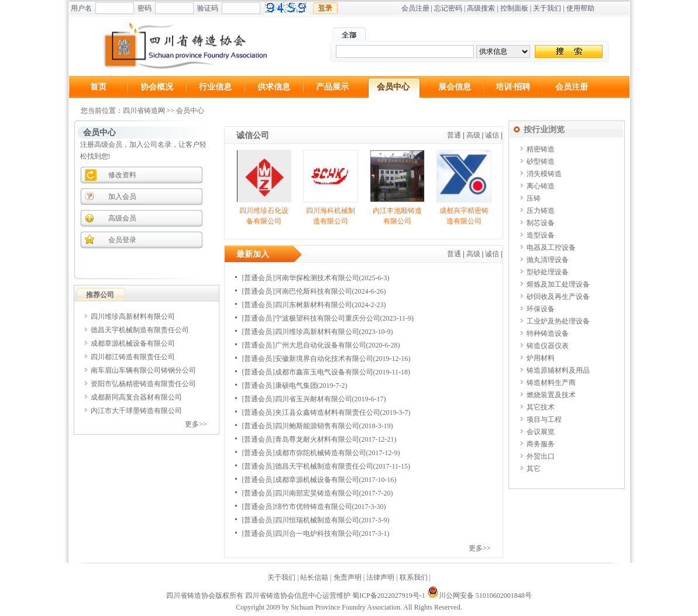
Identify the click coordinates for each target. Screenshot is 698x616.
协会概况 (157, 87)
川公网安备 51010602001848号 (479, 596)
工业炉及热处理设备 (558, 321)
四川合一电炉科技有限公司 (317, 534)
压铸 (534, 198)
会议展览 (541, 432)
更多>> (196, 424)
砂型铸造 (541, 161)
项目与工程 (544, 419)
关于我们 (547, 8)
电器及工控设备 (551, 247)
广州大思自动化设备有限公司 (321, 345)
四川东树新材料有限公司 (314, 305)
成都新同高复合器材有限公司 (136, 397)
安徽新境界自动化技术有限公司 (324, 359)
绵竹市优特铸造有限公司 (314, 507)
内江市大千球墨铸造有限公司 (136, 411)
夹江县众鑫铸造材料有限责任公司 (328, 412)
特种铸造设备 (548, 333)
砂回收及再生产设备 (558, 297)
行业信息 (215, 87)
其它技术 (541, 407)
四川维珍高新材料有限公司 (133, 316)
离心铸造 (541, 186)
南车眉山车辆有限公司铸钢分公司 (143, 370)
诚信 (492, 135)
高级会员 (122, 218)
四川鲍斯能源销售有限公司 (317, 426)
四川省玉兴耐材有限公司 (314, 399)
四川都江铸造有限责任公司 (133, 357)
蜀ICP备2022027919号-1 (389, 596)
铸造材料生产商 (551, 383)
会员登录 (122, 240)
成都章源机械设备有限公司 (133, 343)
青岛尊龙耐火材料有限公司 (317, 439)
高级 (473, 135)
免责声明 (348, 577)
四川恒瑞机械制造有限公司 (317, 520)
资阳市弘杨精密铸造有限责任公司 (143, 384)
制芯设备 (541, 223)
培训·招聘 (513, 87)
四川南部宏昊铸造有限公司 (317, 493)
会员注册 (415, 8)
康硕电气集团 (296, 386)
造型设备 (541, 235)
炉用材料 (541, 358)
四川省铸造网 (144, 111)
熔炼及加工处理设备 (558, 284)
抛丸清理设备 (548, 260)
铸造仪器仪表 (548, 346)
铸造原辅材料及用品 (558, 370)
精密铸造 (541, 149)
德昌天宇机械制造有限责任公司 (140, 330)
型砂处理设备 (548, 272)
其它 (534, 469)
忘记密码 (448, 8)
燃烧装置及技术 (551, 395)
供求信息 (274, 87)
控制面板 (514, 8)
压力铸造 (541, 211)
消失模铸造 (544, 174)
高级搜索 (481, 8)
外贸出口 (541, 456)
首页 (98, 87)
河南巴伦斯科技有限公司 (314, 291)
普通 (454, 135)
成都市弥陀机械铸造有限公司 (321, 453)
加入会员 (122, 197)
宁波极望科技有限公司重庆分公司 (328, 318)
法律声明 (380, 577)
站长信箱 (314, 577)
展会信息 (455, 87)
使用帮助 (580, 8)
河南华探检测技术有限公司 (317, 278)
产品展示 (332, 87)
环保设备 (541, 309)
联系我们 (414, 577)
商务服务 (541, 444)
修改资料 (122, 175)
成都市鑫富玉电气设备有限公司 (324, 372)
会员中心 (393, 87)
